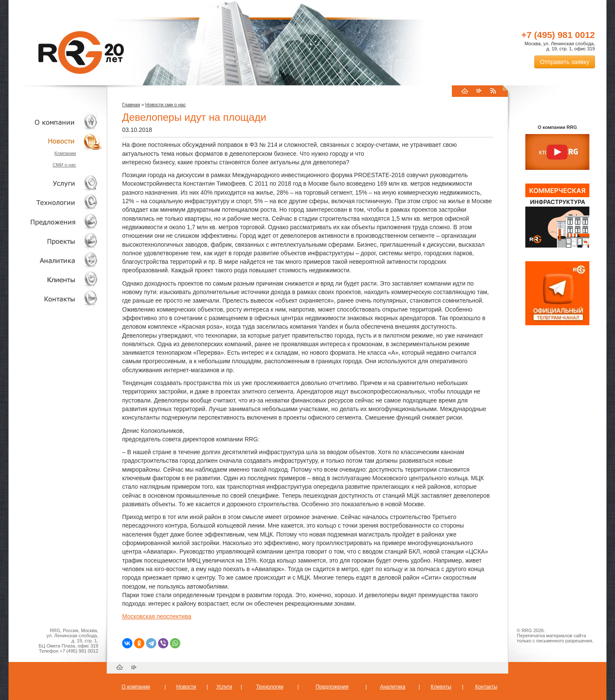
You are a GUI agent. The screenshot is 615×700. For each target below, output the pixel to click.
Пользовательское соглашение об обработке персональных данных (554, 648)
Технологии (56, 203)
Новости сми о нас (165, 105)
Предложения (332, 687)
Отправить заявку (565, 62)
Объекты (56, 222)
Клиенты (56, 279)
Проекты (56, 241)
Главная (131, 105)
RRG (81, 52)
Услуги (56, 183)
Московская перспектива (157, 616)
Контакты (56, 299)
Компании (65, 153)
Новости (58, 141)
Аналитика (56, 260)
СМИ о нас (64, 165)
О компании (56, 122)
